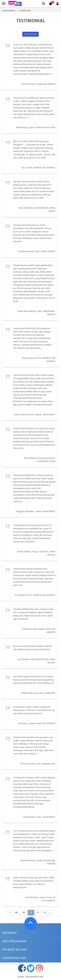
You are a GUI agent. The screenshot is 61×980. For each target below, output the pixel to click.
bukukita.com (36, 977)
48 (16, 913)
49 (24, 913)
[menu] (4, 4)
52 (45, 913)
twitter (31, 968)
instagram (39, 968)
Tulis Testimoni (30, 34)
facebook (22, 968)
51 (38, 913)
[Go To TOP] (31, 923)
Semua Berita (9, 11)
